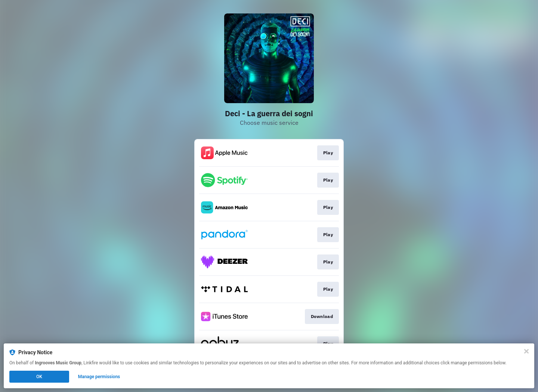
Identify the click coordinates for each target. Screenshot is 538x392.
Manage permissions (99, 377)
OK (39, 377)
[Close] (526, 351)
